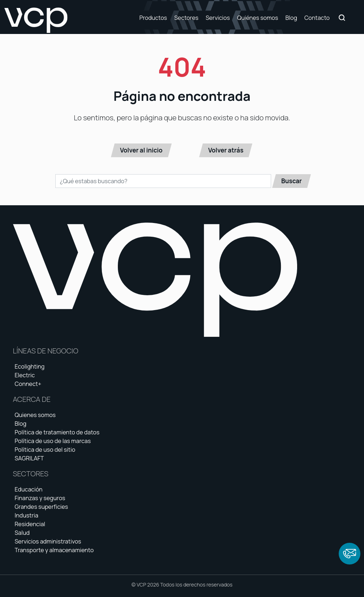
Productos (153, 18)
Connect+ (28, 384)
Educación (29, 489)
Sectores (186, 18)
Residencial (30, 524)
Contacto (317, 18)
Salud (22, 533)
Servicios (218, 18)
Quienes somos (35, 415)
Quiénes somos (258, 18)
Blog (291, 18)
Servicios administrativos (48, 541)
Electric (25, 375)
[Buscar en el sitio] (163, 181)
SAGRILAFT (29, 458)
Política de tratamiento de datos (57, 432)
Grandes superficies (42, 507)
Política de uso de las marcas (53, 441)
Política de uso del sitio (45, 450)
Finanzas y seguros (40, 498)
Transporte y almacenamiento (54, 550)
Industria (27, 515)
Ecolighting (30, 366)
